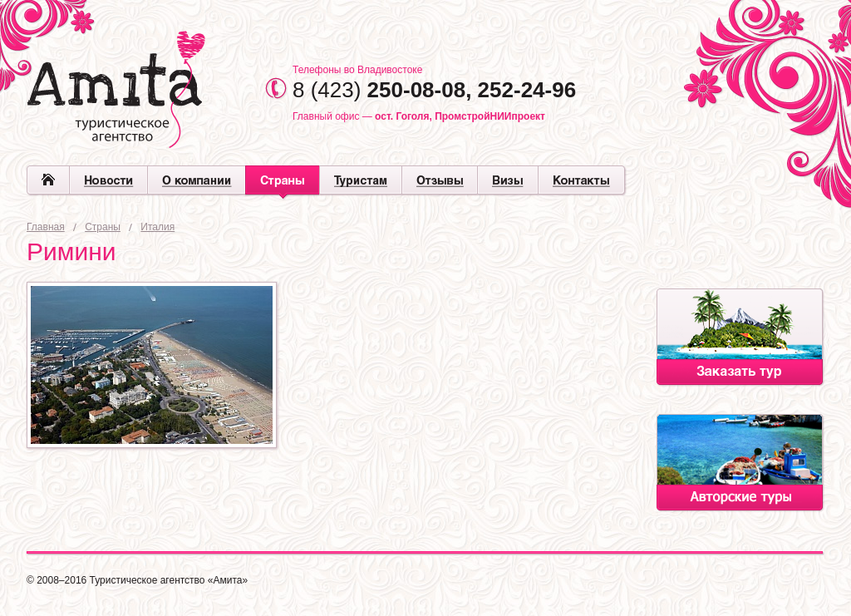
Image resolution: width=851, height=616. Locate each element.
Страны (103, 227)
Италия (157, 227)
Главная (46, 227)
